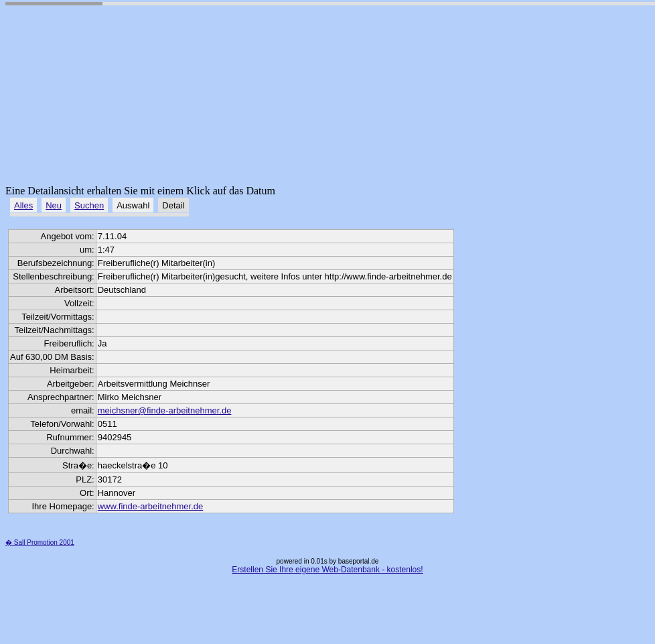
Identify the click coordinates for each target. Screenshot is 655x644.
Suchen (89, 205)
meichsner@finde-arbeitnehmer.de (165, 410)
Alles (23, 205)
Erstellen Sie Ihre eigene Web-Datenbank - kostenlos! (327, 570)
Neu (54, 205)
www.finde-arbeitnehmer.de (151, 506)
